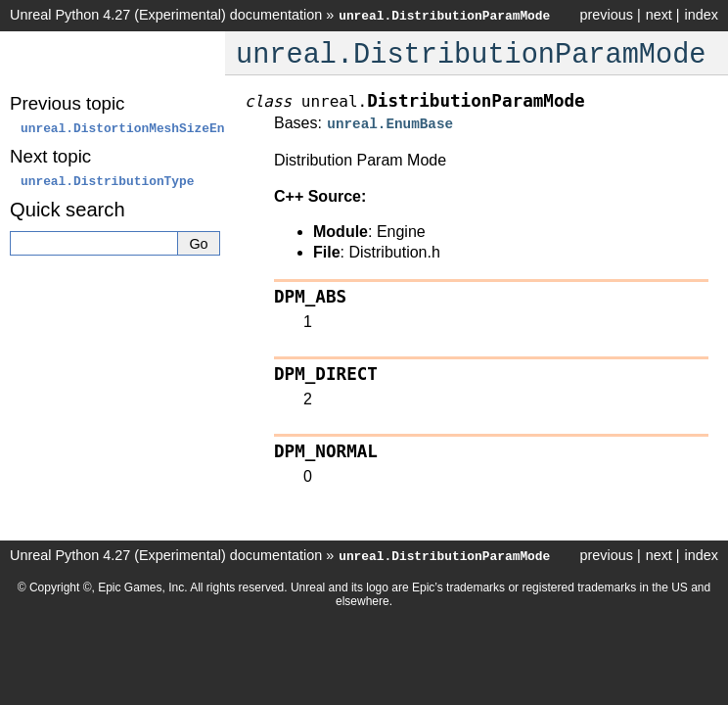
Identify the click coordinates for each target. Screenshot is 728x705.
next (659, 15)
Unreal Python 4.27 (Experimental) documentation (166, 15)
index (702, 15)
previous (606, 15)
